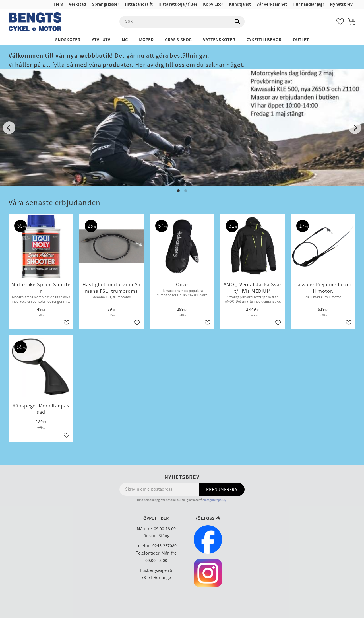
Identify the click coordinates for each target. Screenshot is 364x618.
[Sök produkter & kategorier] (182, 22)
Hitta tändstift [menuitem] (139, 4)
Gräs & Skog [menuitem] (178, 40)
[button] (340, 22)
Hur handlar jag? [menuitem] (308, 4)
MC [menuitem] (125, 40)
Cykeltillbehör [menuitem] (264, 40)
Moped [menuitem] (146, 40)
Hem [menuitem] (59, 4)
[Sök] (237, 22)
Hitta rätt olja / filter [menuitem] (178, 4)
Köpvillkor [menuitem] (213, 4)
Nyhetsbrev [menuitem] (341, 4)
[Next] (355, 128)
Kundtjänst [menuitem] (240, 4)
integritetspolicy (215, 500)
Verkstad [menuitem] (77, 4)
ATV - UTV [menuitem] (101, 40)
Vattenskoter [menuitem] (219, 40)
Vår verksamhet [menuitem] (272, 4)
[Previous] (9, 128)
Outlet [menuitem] (301, 40)
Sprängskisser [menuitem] (106, 4)
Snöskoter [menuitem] (68, 40)
